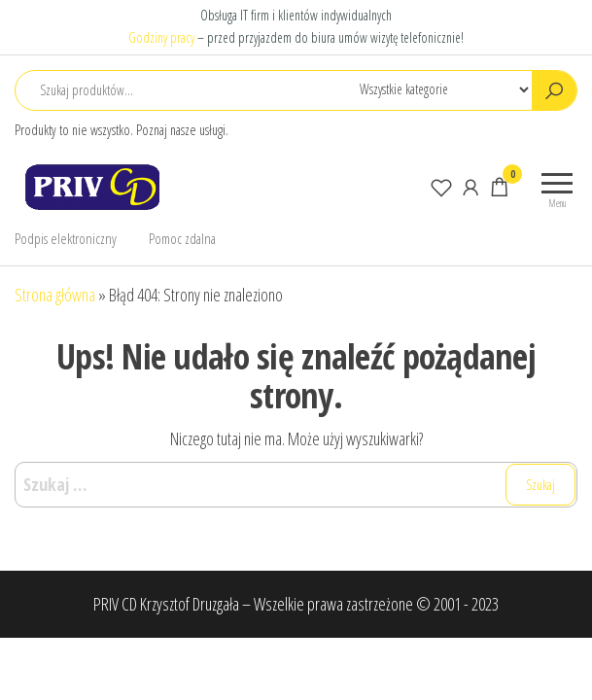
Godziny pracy (161, 37)
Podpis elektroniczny (66, 238)
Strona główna (55, 295)
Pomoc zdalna (182, 238)
